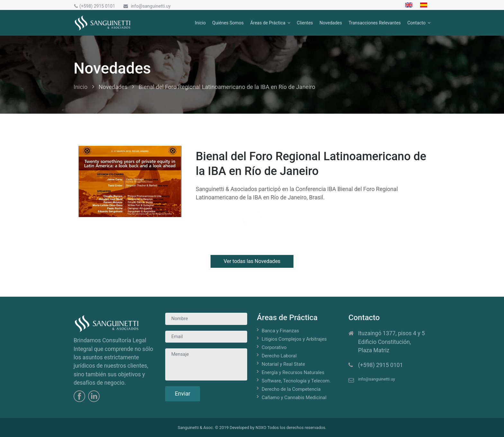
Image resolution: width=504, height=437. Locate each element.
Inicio (200, 23)
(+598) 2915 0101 (94, 6)
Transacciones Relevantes (374, 23)
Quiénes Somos (228, 23)
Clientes (305, 23)
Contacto (416, 23)
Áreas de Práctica (268, 23)
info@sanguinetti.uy (147, 6)
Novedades (331, 23)
